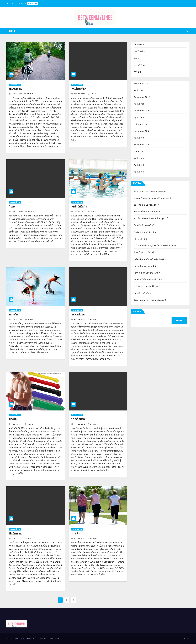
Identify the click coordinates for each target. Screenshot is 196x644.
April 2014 (139, 172)
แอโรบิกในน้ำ (79, 207)
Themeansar (54, 639)
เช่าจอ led (139, 266)
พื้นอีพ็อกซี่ (139, 232)
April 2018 (139, 138)
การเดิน (76, 534)
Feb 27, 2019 (17, 538)
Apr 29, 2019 (80, 424)
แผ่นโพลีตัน (139, 286)
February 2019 (141, 124)
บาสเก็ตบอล (78, 419)
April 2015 (139, 165)
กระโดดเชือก (79, 89)
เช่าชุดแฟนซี (140, 273)
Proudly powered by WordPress (19, 639)
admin (29, 94)
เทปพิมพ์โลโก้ (140, 280)
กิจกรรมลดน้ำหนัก (15, 85)
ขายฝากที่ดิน (140, 212)
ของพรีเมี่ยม (139, 205)
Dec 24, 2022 (80, 211)
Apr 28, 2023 (80, 94)
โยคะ (12, 207)
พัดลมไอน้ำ (139, 225)
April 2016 (139, 158)
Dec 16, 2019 (17, 424)
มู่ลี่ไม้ (136, 239)
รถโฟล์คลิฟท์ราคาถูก (144, 246)
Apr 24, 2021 (17, 319)
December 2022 (142, 97)
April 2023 (139, 90)
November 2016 (142, 145)
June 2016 (139, 151)
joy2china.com (141, 191)
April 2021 (139, 104)
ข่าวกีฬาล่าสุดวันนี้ (142, 218)
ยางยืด (13, 419)
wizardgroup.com (142, 198)
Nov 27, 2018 (79, 538)
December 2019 (142, 111)
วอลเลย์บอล (78, 314)
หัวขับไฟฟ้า (139, 252)
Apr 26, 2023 (17, 211)
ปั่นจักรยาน (15, 89)
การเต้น (13, 314)
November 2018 (142, 131)
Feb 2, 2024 (17, 94)
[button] (188, 31)
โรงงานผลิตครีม (141, 300)
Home (12, 31)
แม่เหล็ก (137, 293)
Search (137, 311)
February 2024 (141, 83)
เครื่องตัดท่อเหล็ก (142, 259)
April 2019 (139, 117)
